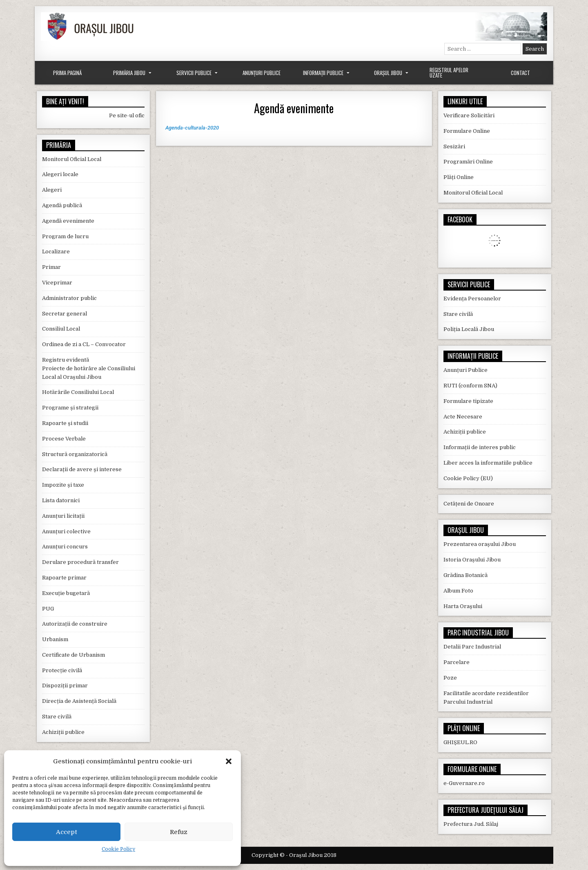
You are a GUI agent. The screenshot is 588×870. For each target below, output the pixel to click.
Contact (520, 73)
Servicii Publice (194, 73)
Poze (450, 678)
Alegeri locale (60, 174)
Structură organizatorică (75, 454)
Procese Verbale (64, 439)
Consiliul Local (61, 329)
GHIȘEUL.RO (460, 742)
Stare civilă (57, 717)
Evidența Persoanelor (472, 299)
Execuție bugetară (66, 593)
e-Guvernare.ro (464, 783)
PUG (48, 609)
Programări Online (468, 162)
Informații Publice (323, 73)
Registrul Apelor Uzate (449, 73)
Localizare (56, 252)
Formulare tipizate (468, 401)
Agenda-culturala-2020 (192, 128)
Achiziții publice (63, 732)
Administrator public (69, 298)
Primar (51, 267)
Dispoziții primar (65, 685)
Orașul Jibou (388, 73)
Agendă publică (62, 205)
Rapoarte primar (64, 578)
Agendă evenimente (294, 108)
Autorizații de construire (75, 624)
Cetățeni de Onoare (469, 504)
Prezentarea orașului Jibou (480, 544)
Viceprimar (57, 283)
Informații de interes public (480, 447)
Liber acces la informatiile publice (488, 463)
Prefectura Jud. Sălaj (471, 824)
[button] (229, 761)
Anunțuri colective (66, 531)
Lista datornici (61, 500)
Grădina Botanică (465, 575)
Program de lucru (65, 236)
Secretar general (65, 314)
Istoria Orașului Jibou (472, 560)
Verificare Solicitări (469, 115)
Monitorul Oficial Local (72, 159)
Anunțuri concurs (65, 547)
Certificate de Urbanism (73, 655)
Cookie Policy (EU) (468, 478)
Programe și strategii (70, 408)
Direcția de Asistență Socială (79, 701)
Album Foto (458, 591)
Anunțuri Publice (262, 73)
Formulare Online (467, 131)
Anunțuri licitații (63, 516)
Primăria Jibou (129, 73)
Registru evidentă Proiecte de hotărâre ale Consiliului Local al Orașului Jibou (89, 368)
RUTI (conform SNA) (470, 386)
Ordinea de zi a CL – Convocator (84, 344)
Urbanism (55, 639)
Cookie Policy (118, 849)
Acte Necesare (463, 417)
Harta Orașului (463, 606)
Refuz (179, 832)
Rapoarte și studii (65, 423)
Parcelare (457, 662)
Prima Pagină (67, 73)
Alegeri (52, 190)
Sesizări (454, 146)
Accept (67, 832)
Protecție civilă (62, 670)
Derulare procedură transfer (80, 562)
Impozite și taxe (63, 485)
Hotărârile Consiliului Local (78, 392)
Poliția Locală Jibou (469, 329)
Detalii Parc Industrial (472, 647)
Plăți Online (459, 177)
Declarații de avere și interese (82, 469)
